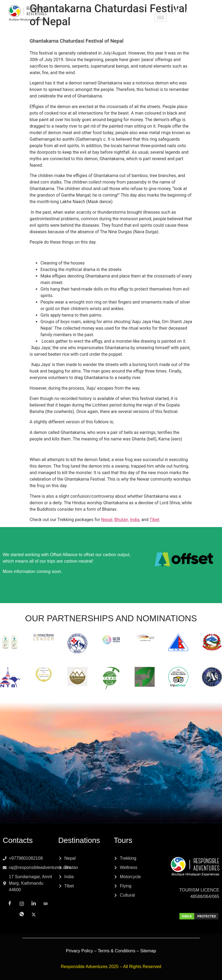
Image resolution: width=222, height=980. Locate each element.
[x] (200, 18)
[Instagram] (188, 11)
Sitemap (148, 951)
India (135, 520)
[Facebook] (176, 11)
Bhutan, (122, 520)
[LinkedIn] (200, 11)
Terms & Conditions (117, 951)
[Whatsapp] (188, 18)
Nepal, (107, 520)
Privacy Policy (80, 951)
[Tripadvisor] (212, 11)
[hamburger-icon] (161, 18)
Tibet (154, 520)
